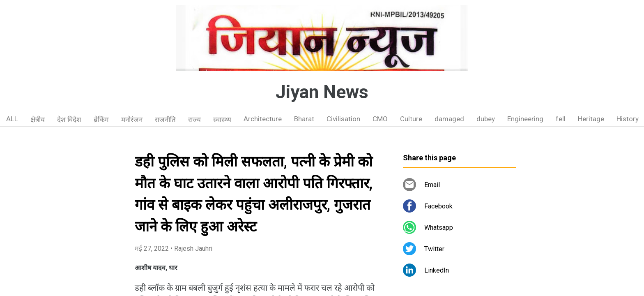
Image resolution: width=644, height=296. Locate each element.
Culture (411, 119)
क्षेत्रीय (38, 120)
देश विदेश (69, 120)
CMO (380, 119)
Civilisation (343, 119)
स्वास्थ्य (222, 120)
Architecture (263, 119)
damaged (449, 119)
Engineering (525, 119)
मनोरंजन (132, 120)
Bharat (304, 119)
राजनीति (165, 120)
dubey (486, 119)
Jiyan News (322, 92)
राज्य (194, 120)
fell (561, 119)
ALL (12, 119)
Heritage (591, 119)
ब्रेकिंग (101, 120)
